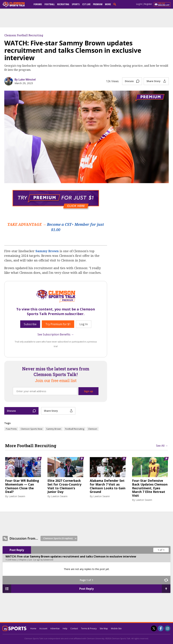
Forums (38, 4)
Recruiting (63, 4)
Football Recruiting (75, 429)
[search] (115, 4)
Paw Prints (11, 429)
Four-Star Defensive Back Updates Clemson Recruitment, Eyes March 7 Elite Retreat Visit (150, 488)
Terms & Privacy (89, 628)
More (108, 4)
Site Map (104, 628)
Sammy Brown (47, 251)
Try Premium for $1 (58, 324)
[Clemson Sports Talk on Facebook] (161, 628)
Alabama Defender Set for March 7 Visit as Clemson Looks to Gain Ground (108, 486)
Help (65, 628)
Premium (98, 4)
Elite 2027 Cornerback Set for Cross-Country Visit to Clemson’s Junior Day (64, 486)
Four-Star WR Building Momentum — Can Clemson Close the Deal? (22, 486)
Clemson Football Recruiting (24, 35)
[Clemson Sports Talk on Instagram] (168, 628)
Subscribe (30, 324)
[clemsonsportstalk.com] (16, 4)
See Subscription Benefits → (56, 334)
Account (43, 628)
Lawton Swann (17, 496)
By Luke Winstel (25, 79)
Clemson (93, 429)
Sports (76, 4)
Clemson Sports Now (32, 429)
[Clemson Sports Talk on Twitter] (154, 628)
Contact (74, 628)
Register (148, 4)
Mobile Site (116, 628)
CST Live (86, 4)
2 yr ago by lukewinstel (43, 560)
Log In (139, 4)
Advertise (55, 628)
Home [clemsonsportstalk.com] (33, 628)
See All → (162, 446)
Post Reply (17, 550)
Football (50, 4)
